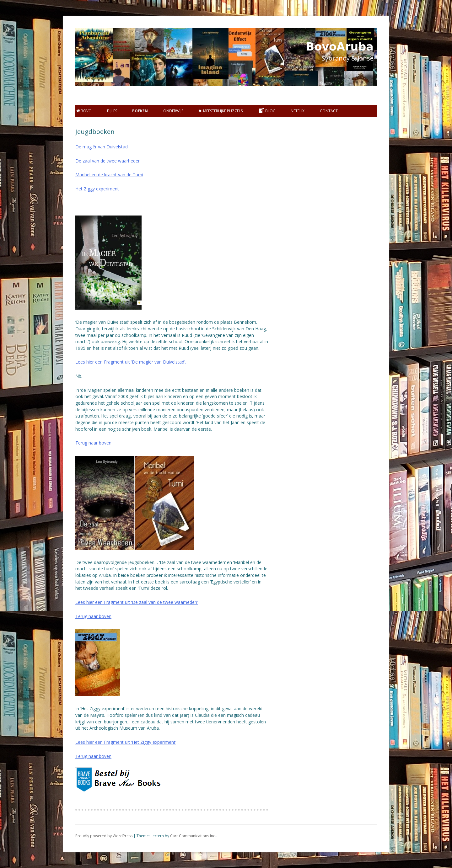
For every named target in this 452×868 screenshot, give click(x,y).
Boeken (140, 111)
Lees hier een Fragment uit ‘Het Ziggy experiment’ (126, 742)
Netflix (298, 111)
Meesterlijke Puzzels (221, 111)
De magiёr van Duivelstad (102, 147)
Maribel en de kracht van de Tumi (109, 175)
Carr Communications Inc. (193, 836)
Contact (329, 111)
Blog (267, 111)
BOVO (84, 111)
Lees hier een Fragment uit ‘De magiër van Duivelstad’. (131, 362)
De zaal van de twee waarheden (108, 161)
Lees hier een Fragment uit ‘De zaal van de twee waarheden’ (137, 602)
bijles (112, 111)
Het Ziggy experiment (97, 189)
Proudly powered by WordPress (104, 836)
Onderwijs (173, 111)
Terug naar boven (93, 443)
